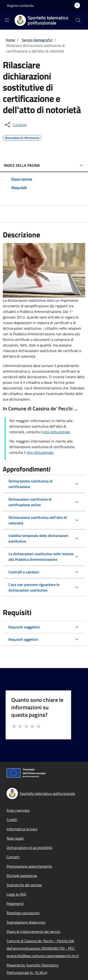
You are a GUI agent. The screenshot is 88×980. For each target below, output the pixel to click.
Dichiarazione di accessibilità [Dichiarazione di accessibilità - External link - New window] (29, 848)
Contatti (13, 857)
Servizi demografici (37, 40)
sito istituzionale (56, 432)
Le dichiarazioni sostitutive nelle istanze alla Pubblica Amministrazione (41, 557)
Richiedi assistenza (22, 876)
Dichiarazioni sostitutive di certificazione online (30, 502)
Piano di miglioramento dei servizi (33, 932)
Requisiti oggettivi (23, 639)
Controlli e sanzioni (24, 572)
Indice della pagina (22, 165)
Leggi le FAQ (16, 894)
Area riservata (18, 810)
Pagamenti (15, 904)
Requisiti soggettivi (24, 627)
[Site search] (78, 20)
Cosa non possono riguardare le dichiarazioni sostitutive (34, 587)
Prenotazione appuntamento (29, 866)
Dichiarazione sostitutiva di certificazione (31, 484)
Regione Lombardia (20, 5)
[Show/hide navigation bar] (7, 20)
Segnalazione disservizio (26, 922)
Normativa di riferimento (22, 137)
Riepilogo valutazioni (23, 913)
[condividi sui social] (15, 125)
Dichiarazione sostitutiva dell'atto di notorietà (38, 520)
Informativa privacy (22, 829)
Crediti (12, 820)
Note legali (15, 838)
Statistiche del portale (24, 885)
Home (10, 40)
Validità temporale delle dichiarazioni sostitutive (38, 538)
